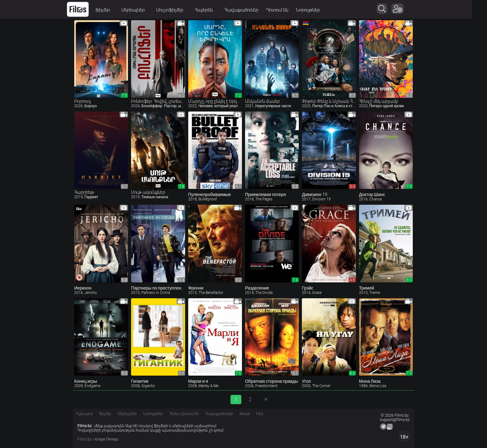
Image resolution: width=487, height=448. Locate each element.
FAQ (260, 414)
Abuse (245, 414)
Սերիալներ (143, 10)
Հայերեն (213, 10)
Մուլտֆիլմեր (179, 10)
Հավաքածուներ (249, 10)
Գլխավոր (84, 414)
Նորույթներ (315, 10)
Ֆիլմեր (112, 10)
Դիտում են (284, 10)
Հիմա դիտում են (184, 414)
